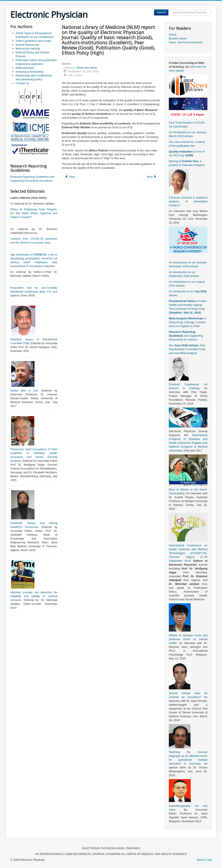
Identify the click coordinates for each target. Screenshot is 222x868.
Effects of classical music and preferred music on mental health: (188, 639)
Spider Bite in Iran (24, 391)
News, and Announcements (186, 42)
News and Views (87, 68)
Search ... (169, 10)
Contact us (22, 83)
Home (173, 35)
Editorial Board (25, 68)
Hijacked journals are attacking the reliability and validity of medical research (34, 596)
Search (161, 12)
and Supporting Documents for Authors (186, 336)
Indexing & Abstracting (29, 72)
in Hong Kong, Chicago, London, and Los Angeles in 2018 (188, 322)
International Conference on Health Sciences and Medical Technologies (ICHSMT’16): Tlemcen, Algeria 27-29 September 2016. (188, 553)
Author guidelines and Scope (33, 41)
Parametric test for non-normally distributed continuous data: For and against (34, 292)
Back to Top (204, 860)
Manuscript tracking (28, 49)
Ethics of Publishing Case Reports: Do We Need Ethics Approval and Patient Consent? (34, 213)
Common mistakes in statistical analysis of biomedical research (188, 201)
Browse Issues (178, 38)
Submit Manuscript (27, 45)
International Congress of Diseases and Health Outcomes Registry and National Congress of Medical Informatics (188, 443)
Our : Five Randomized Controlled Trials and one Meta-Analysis (187, 349)
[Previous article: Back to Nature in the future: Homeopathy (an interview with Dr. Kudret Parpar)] (70, 177)
